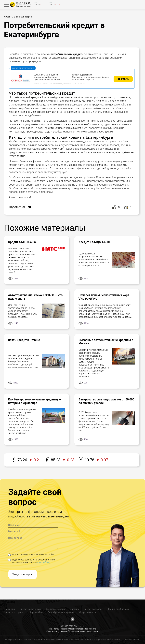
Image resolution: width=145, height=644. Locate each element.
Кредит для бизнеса (118, 609)
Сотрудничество (88, 612)
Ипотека (74, 609)
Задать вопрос (23, 574)
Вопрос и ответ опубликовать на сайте (31, 555)
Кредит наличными (30, 609)
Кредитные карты (55, 609)
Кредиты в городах (14, 612)
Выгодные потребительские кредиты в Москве (106, 342)
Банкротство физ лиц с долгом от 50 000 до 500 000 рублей (106, 401)
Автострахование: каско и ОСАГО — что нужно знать (35, 297)
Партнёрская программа (61, 612)
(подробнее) (44, 562)
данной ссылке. (132, 639)
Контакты (9, 609)
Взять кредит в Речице (24, 340)
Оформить (123, 79)
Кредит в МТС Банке (22, 242)
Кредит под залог (93, 609)
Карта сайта (36, 612)
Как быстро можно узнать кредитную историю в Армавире (34, 401)
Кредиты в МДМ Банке (95, 242)
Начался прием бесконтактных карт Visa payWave (104, 297)
